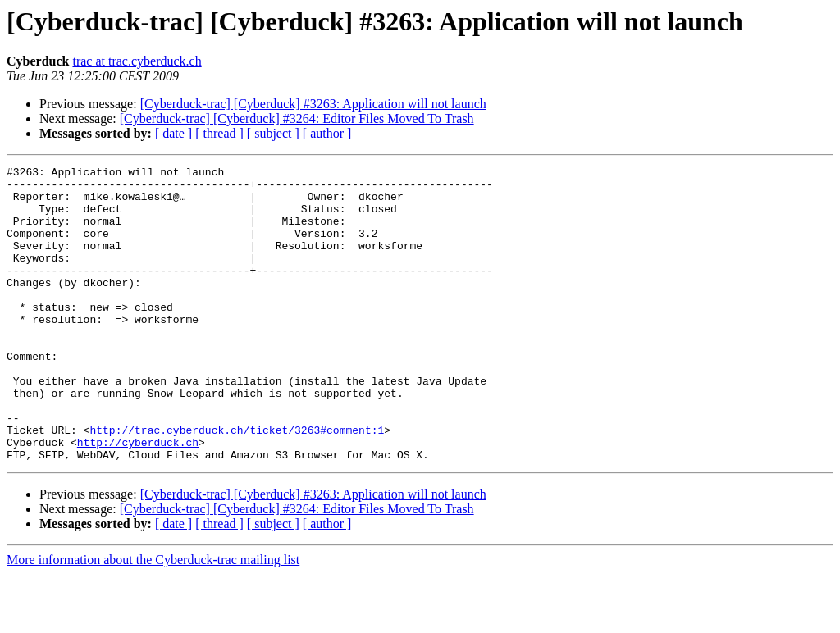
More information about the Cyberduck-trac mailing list (153, 619)
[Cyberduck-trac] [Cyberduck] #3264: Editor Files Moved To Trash (297, 118)
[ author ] (327, 133)
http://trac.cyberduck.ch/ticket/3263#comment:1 (237, 484)
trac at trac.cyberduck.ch (137, 61)
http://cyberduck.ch (138, 499)
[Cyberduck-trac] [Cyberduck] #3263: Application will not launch (313, 104)
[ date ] (173, 133)
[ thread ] (219, 133)
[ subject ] (273, 133)
